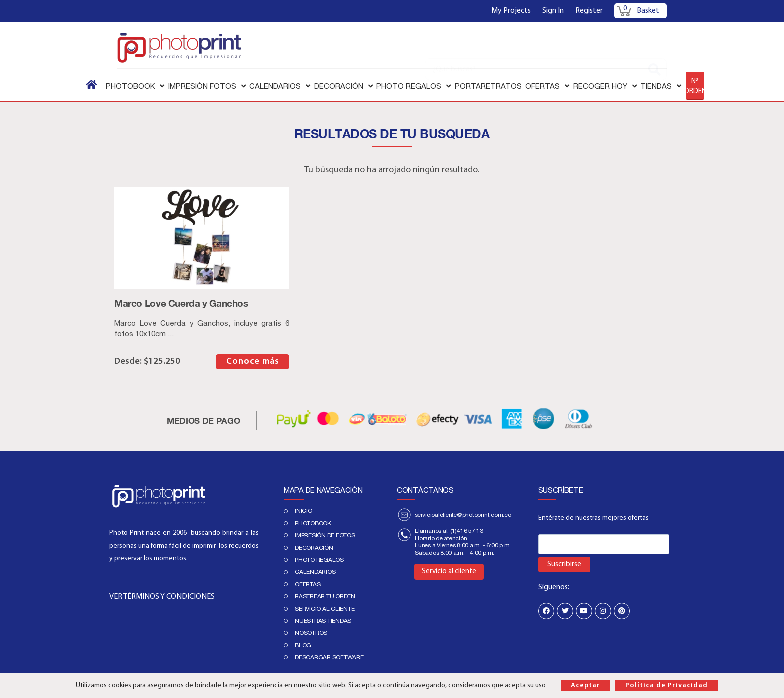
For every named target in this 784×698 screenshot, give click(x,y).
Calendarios (315, 572)
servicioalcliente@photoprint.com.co (463, 515)
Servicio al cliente (325, 609)
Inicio (304, 511)
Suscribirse (564, 564)
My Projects (511, 11)
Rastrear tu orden (325, 596)
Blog (303, 645)
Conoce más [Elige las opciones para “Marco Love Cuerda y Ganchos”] (253, 361)
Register (589, 11)
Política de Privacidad (667, 685)
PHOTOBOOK (313, 523)
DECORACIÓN (314, 548)
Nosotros (311, 633)
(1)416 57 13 (467, 531)
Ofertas (308, 584)
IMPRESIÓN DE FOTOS (325, 535)
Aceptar (586, 685)
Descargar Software (329, 657)
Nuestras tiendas (323, 621)
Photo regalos (319, 560)
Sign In (553, 11)
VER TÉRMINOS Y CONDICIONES (162, 597)
